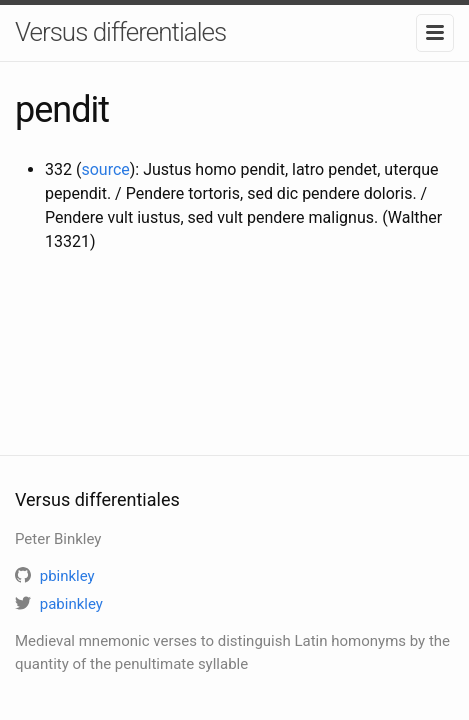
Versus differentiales (120, 32)
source (105, 169)
